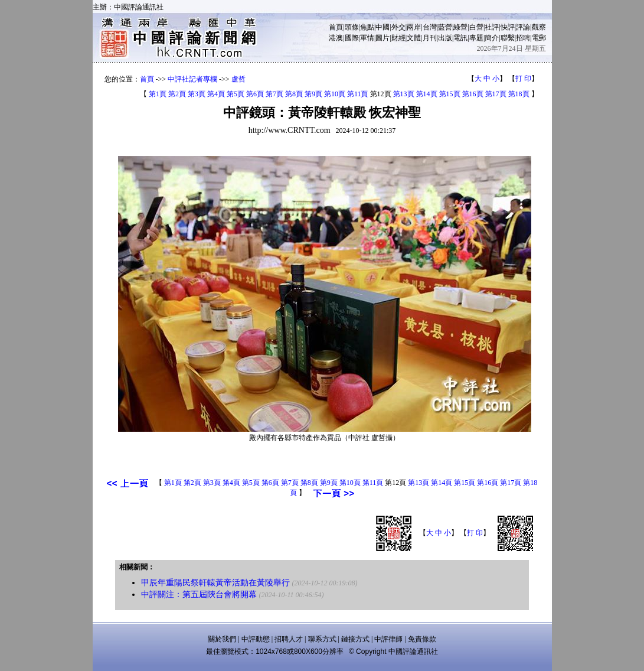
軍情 (367, 38)
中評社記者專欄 (192, 79)
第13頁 (404, 94)
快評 (508, 27)
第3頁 (197, 94)
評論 (523, 27)
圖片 (383, 38)
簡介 (492, 38)
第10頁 (335, 94)
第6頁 (255, 94)
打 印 (523, 79)
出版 (445, 38)
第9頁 (313, 94)
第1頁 (158, 94)
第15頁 (450, 94)
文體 (414, 38)
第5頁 (236, 94)
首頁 (336, 27)
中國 (383, 27)
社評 (492, 27)
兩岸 (414, 27)
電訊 (460, 38)
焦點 (367, 27)
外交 (398, 27)
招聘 (523, 38)
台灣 (430, 27)
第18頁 (519, 94)
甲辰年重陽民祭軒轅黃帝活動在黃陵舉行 (215, 583)
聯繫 (508, 38)
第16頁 (473, 94)
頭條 (352, 27)
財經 (398, 38)
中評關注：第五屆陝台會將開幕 (199, 595)
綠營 (460, 27)
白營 (476, 27)
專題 (476, 38)
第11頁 (358, 94)
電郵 (539, 38)
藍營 (445, 27)
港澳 (336, 38)
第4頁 (216, 94)
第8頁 (294, 94)
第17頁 (496, 94)
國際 (352, 38)
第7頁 (274, 94)
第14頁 (427, 94)
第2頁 (177, 94)
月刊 (430, 38)
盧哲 (238, 79)
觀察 (539, 27)
